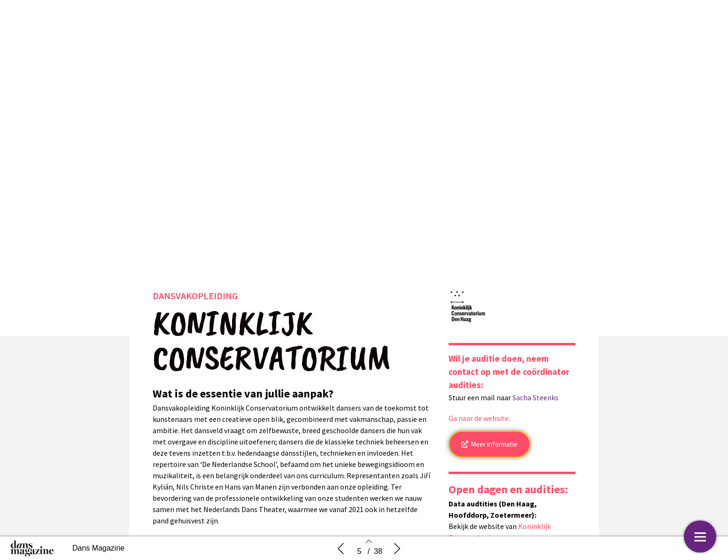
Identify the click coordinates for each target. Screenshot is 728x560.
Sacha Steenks (535, 400)
